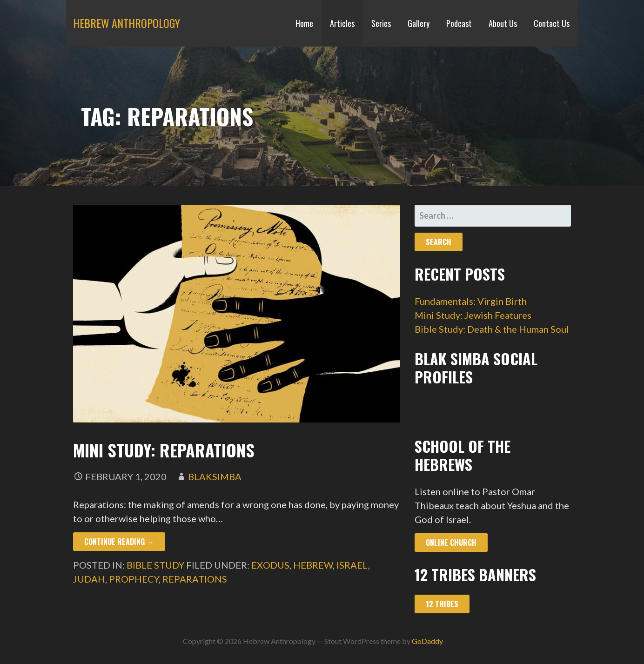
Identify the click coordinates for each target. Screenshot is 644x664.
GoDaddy (427, 641)
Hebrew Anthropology (127, 23)
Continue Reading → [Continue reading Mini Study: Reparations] (119, 542)
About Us (503, 23)
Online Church (451, 543)
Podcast (459, 23)
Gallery (419, 23)
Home (304, 23)
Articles (342, 23)
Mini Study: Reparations (164, 450)
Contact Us (552, 23)
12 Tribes (442, 604)
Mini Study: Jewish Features (473, 315)
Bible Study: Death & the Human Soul (492, 329)
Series (381, 23)
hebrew (313, 565)
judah (89, 579)
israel (352, 565)
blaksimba (215, 476)
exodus (270, 565)
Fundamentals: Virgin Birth (471, 301)
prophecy (134, 579)
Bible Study (155, 565)
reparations (195, 579)
